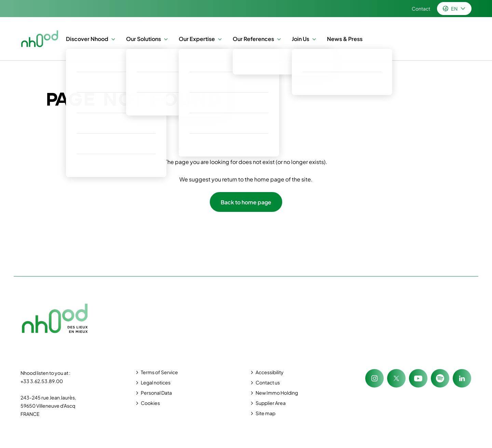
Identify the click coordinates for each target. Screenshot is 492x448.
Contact (421, 9)
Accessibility (270, 372)
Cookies (150, 403)
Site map (265, 413)
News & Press (345, 39)
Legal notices (156, 382)
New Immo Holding (277, 393)
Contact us (268, 382)
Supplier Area (271, 403)
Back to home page (246, 202)
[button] (112, 39)
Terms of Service (159, 372)
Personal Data (156, 393)
